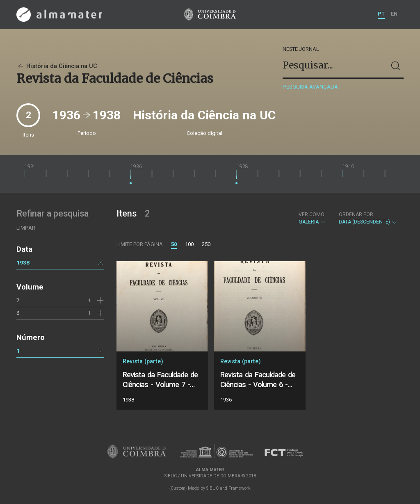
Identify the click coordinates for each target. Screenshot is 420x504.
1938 (23, 262)
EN (394, 14)
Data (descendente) (368, 218)
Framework (240, 488)
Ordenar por (356, 214)
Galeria (312, 218)
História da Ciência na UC (57, 66)
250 (206, 244)
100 (189, 244)
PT (381, 14)
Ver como (312, 214)
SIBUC (212, 488)
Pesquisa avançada (310, 87)
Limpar (26, 228)
